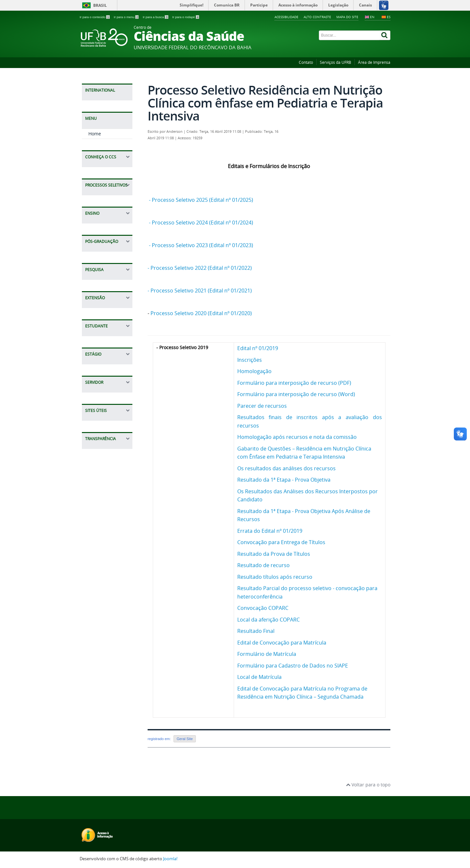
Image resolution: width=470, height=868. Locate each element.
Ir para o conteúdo (95, 17)
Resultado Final (256, 631)
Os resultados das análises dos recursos (286, 468)
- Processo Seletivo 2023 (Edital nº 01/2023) (202, 245)
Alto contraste (317, 17)
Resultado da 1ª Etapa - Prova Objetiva (284, 480)
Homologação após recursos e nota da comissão (297, 437)
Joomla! (170, 859)
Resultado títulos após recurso (275, 577)
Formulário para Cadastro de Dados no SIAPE (293, 666)
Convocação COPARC (263, 608)
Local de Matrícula (259, 677)
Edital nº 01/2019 (258, 348)
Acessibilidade (286, 17)
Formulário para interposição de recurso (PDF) (294, 383)
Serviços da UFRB (336, 62)
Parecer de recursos (262, 406)
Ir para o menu (127, 17)
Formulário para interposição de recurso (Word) (296, 394)
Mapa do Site (347, 17)
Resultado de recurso (263, 565)
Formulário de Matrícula (267, 654)
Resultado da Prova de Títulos (274, 554)
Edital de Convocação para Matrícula (282, 643)
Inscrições (250, 360)
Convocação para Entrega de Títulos (281, 542)
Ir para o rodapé (186, 17)
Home (95, 140)
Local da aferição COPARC (269, 620)
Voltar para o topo (368, 785)
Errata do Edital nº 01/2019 (270, 531)
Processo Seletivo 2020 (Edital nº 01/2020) (201, 313)
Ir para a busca (156, 17)
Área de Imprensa (374, 62)
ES (389, 17)
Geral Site (185, 739)
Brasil (100, 5)
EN (372, 17)
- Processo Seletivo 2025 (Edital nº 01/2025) (201, 200)
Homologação (254, 371)
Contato (306, 62)
